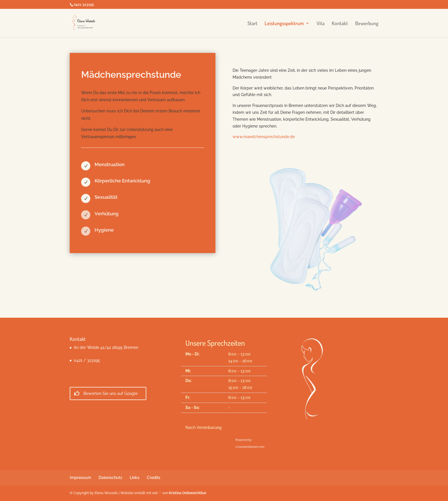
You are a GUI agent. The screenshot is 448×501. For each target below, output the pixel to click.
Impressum (80, 478)
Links (135, 478)
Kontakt (340, 24)
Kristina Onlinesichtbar (188, 493)
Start (252, 24)
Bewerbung (367, 24)
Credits (154, 478)
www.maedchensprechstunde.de (264, 137)
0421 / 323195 (87, 360)
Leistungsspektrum (284, 24)
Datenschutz (110, 478)
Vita (321, 24)
